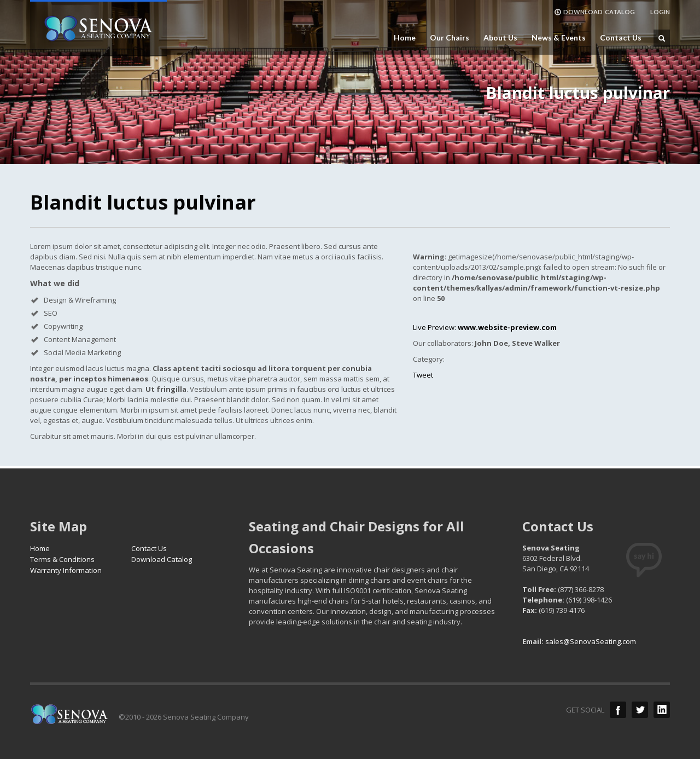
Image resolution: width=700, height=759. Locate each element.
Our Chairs (450, 38)
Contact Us (621, 38)
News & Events (559, 38)
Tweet (423, 375)
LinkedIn (662, 710)
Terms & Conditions (62, 559)
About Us (500, 38)
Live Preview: (485, 327)
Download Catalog (162, 559)
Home (405, 38)
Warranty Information (66, 570)
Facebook (618, 710)
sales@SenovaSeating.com (591, 641)
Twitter (640, 710)
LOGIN (660, 12)
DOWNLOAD (594, 12)
